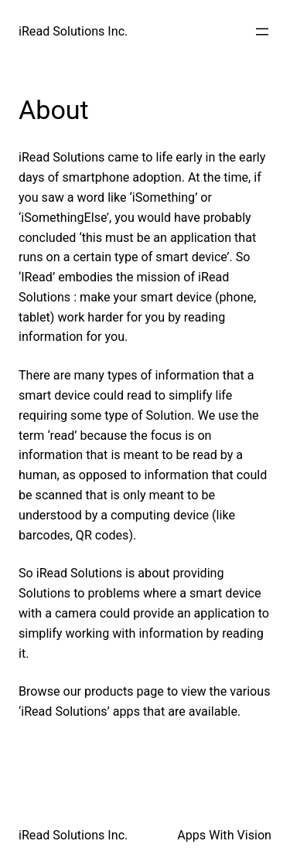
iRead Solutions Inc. (73, 31)
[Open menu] (262, 32)
